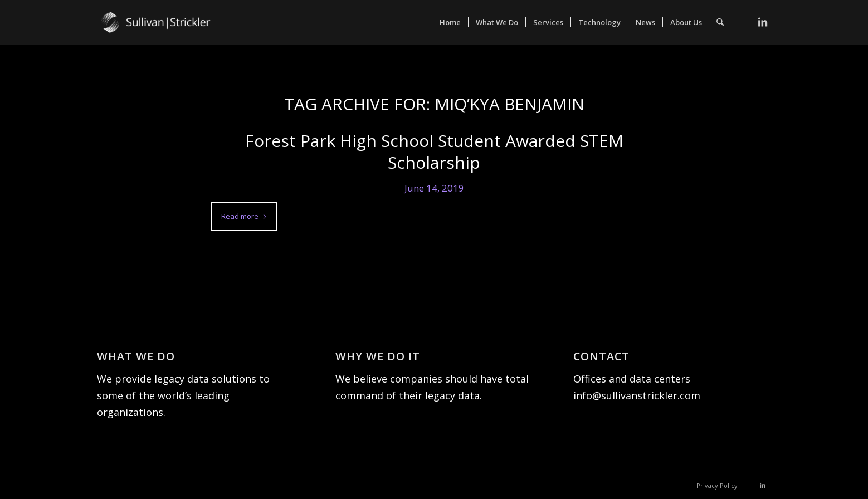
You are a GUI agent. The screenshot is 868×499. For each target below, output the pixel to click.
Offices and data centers (632, 379)
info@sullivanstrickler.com (637, 395)
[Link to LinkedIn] (763, 22)
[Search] (720, 22)
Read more (244, 216)
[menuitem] (450, 22)
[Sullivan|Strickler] (181, 33)
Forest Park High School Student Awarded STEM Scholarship (434, 151)
